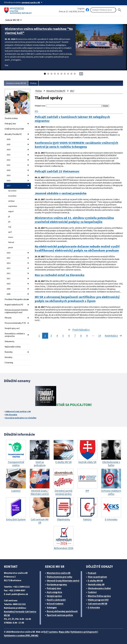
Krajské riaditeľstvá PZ (14, 305)
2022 (8, 160)
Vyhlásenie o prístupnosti (84, 632)
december (12, 191)
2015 (8, 258)
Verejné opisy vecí (12, 328)
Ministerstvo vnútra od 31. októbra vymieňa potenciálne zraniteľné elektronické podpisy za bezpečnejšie (74, 220)
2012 (8, 273)
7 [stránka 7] (75, 336)
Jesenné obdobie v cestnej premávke (61, 193)
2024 (8, 150)
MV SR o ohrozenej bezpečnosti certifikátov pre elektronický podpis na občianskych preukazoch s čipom (77, 299)
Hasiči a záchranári (56, 600)
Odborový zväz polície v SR (18, 411)
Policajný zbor (10, 124)
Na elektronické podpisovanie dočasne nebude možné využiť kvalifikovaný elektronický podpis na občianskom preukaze (77, 248)
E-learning (9, 363)
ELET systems (51, 632)
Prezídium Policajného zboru (16, 299)
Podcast (92, 573)
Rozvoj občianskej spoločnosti (62, 611)
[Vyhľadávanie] (103, 10)
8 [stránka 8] (81, 336)
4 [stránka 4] (57, 336)
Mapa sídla (64, 632)
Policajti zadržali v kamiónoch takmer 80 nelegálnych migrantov (72, 119)
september (13, 206)
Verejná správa (54, 596)
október (11, 201)
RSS (36, 111)
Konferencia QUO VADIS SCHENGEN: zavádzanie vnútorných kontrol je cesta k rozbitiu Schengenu (76, 145)
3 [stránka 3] (51, 336)
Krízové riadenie (55, 604)
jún (9, 222)
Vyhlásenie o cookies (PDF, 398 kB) (21, 636)
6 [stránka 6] (69, 336)
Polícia (33, 83)
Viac (7, 65)
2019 (8, 175)
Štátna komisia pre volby (60, 577)
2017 (8, 186)
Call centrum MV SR (98, 604)
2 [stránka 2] (45, 336)
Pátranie (8, 318)
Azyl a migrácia (54, 592)
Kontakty (8, 357)
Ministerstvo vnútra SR (59, 573)
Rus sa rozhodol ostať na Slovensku (60, 275)
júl (9, 216)
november (12, 196)
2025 (8, 144)
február (11, 242)
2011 (8, 278)
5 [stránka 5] (63, 336)
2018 (8, 181)
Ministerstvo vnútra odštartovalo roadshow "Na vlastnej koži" (39, 31)
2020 (8, 170)
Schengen (52, 608)
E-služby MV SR (95, 581)
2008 (8, 294)
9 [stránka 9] (87, 336)
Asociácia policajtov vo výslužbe (21, 418)
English (81, 8)
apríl (10, 232)
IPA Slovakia (11, 415)
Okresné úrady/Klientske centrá (63, 581)
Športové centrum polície (60, 615)
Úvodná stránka (11, 118)
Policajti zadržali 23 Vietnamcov (57, 171)
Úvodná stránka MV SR (16, 83)
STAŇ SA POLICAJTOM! (14, 129)
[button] (14, 19)
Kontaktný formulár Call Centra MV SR (20, 613)
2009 (8, 289)
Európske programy (57, 584)
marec (11, 237)
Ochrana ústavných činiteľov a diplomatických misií (16, 311)
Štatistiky (9, 352)
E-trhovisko (94, 608)
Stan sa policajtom (97, 577)
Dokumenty (9, 341)
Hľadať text (40, 106)
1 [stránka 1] (39, 336)
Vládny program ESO (98, 600)
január (11, 247)
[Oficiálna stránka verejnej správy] (32, 2)
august (11, 211)
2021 (8, 165)
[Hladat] (120, 10)
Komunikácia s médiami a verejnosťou (15, 335)
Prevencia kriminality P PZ (15, 323)
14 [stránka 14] (100, 336)
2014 (8, 263)
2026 (8, 139)
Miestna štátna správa (99, 596)
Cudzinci (92, 592)
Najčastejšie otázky (13, 347)
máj (10, 227)
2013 (8, 268)
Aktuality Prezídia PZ (13, 134)
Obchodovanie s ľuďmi (99, 588)
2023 (8, 155)
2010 (8, 284)
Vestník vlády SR (96, 584)
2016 (8, 253)
